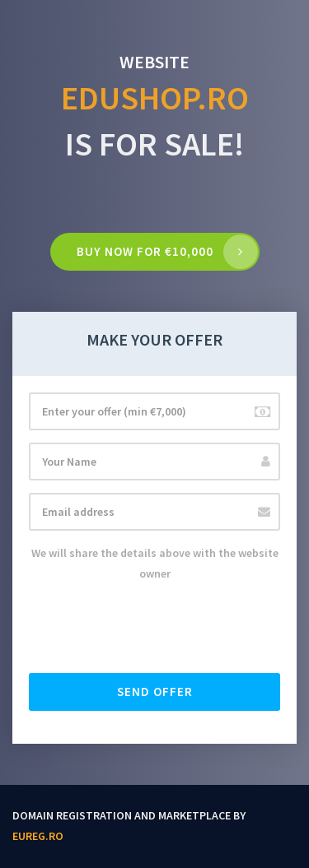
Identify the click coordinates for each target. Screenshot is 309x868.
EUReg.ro (38, 836)
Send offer (155, 692)
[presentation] (154, 629)
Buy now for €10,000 (145, 251)
